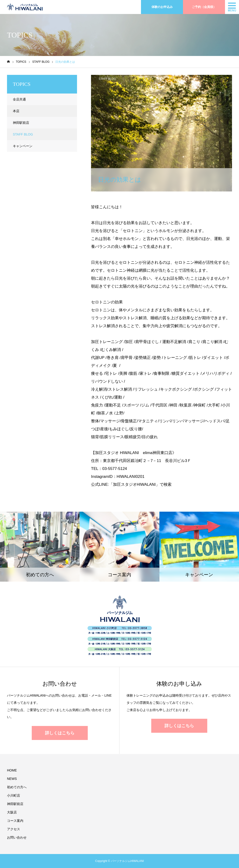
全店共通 (19, 99)
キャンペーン (23, 146)
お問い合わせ (17, 837)
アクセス (14, 829)
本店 (16, 111)
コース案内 (15, 821)
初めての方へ (17, 787)
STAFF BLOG (107, 79)
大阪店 (12, 812)
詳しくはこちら (60, 733)
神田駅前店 (21, 123)
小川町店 (14, 795)
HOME (12, 770)
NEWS (12, 779)
